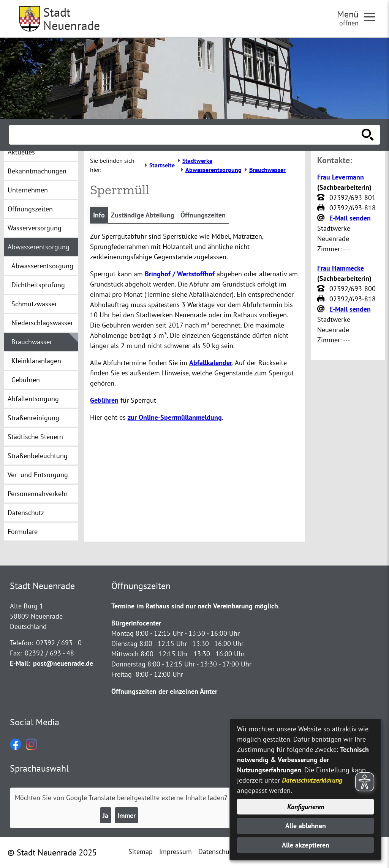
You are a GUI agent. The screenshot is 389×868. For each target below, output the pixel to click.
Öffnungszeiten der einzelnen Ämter (164, 691)
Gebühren (104, 400)
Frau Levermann (341, 177)
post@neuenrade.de (63, 663)
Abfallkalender (211, 363)
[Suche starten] (368, 135)
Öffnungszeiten (203, 215)
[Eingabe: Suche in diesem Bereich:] (186, 135)
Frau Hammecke (341, 268)
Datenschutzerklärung (312, 780)
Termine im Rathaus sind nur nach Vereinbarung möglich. (195, 606)
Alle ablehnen (306, 826)
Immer (127, 815)
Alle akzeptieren (306, 845)
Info (99, 215)
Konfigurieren (306, 807)
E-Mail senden (350, 218)
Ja (105, 815)
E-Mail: (20, 663)
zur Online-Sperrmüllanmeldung (175, 417)
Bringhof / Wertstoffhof (180, 274)
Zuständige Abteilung (143, 215)
